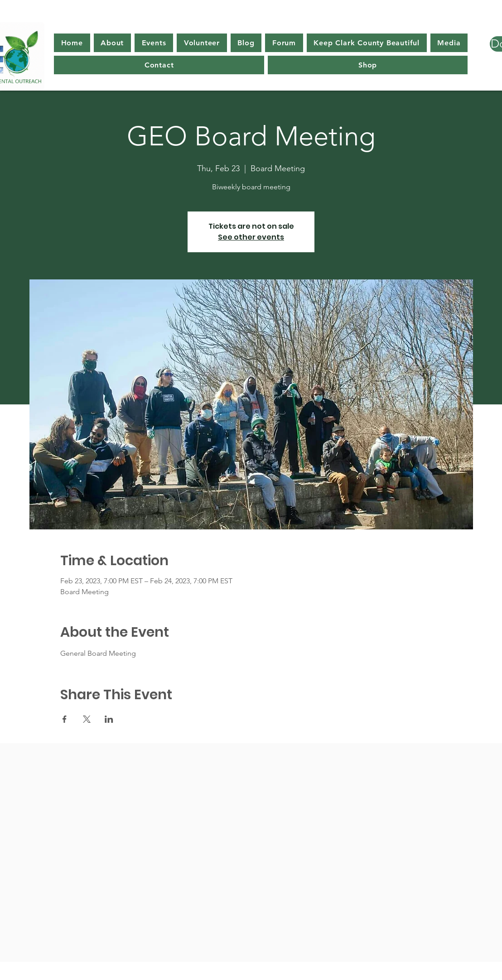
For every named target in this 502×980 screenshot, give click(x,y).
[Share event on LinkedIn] (109, 719)
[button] (112, 43)
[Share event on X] (87, 719)
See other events (251, 237)
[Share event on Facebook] (65, 719)
